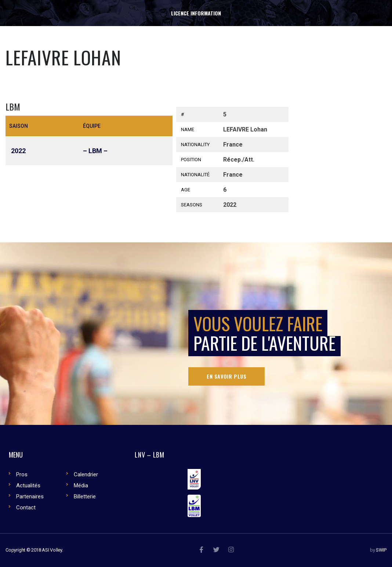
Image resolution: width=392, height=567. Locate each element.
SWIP (381, 550)
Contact (26, 508)
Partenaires (30, 496)
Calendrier (86, 474)
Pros (22, 474)
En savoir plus (226, 376)
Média (81, 485)
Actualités (28, 485)
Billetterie (85, 496)
